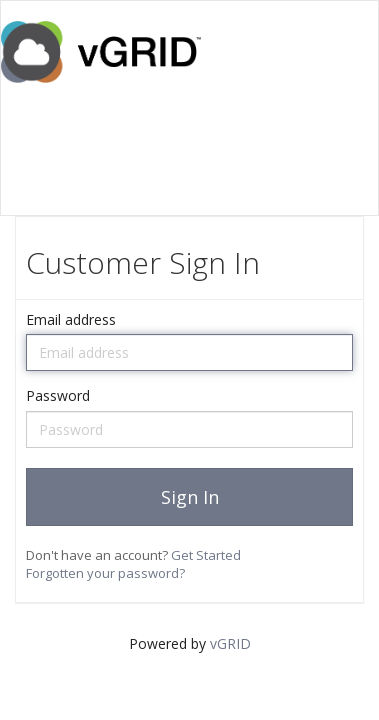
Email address (71, 319)
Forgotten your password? (105, 573)
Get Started (206, 555)
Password (58, 395)
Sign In (190, 497)
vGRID (230, 643)
